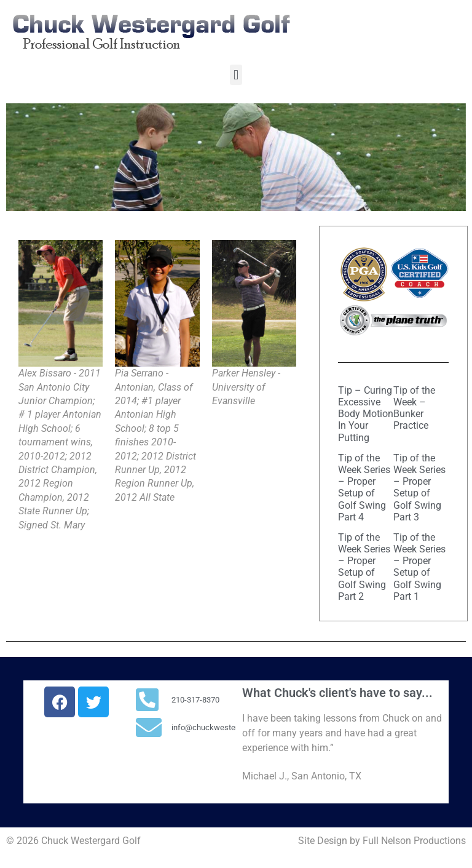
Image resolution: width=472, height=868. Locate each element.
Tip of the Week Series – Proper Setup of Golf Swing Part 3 (419, 488)
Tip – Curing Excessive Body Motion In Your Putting (366, 414)
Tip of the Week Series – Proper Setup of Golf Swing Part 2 (364, 567)
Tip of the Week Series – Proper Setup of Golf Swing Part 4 (364, 488)
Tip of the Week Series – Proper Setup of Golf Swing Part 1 (419, 567)
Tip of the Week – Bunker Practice (414, 408)
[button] (236, 75)
